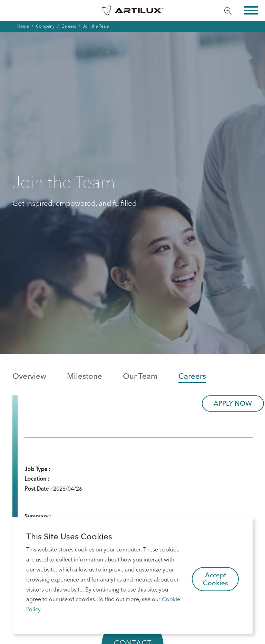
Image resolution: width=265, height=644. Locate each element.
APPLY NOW (233, 403)
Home (23, 26)
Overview (29, 376)
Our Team (140, 376)
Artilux (132, 10)
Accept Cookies (215, 579)
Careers (69, 26)
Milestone (85, 376)
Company (45, 26)
